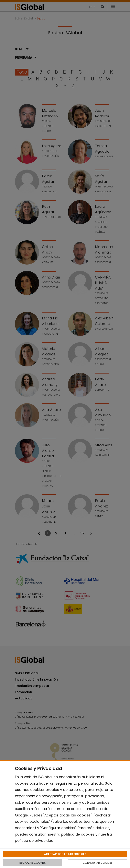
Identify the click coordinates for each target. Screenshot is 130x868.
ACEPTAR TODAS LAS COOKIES (65, 854)
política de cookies (78, 834)
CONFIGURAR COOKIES (98, 863)
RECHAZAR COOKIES (33, 863)
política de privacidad (34, 841)
